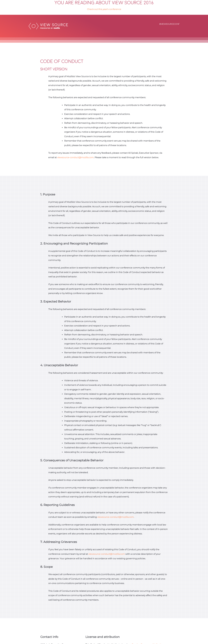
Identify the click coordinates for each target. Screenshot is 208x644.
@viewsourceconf (169, 24)
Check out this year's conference (104, 9)
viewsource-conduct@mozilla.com (75, 157)
